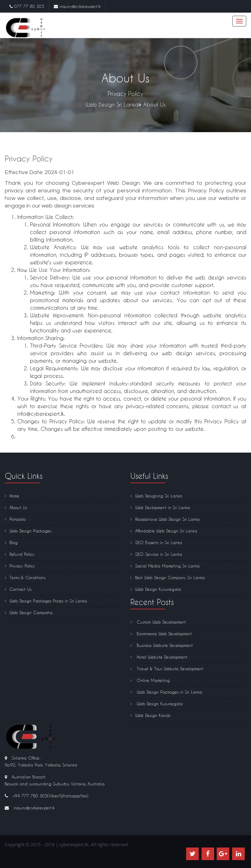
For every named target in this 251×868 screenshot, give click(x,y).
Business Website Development (162, 645)
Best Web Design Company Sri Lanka (168, 577)
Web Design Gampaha (29, 612)
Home (12, 496)
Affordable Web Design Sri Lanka (164, 531)
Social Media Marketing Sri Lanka (165, 566)
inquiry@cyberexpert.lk (80, 6)
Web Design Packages (28, 531)
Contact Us (18, 589)
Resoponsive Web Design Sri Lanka (165, 519)
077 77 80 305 (29, 6)
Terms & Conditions (25, 577)
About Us (16, 507)
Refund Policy (20, 554)
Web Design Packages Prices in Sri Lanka (46, 601)
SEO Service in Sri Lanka (156, 554)
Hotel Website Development (159, 657)
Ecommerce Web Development (161, 633)
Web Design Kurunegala (156, 589)
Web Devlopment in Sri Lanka (160, 507)
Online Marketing (150, 680)
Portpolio (15, 519)
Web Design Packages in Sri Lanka (166, 692)
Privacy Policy (20, 566)
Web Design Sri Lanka (112, 104)
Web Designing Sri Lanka (156, 496)
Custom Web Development (158, 622)
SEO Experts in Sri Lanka (156, 542)
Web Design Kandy (151, 715)
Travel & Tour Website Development (167, 669)
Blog (11, 542)
